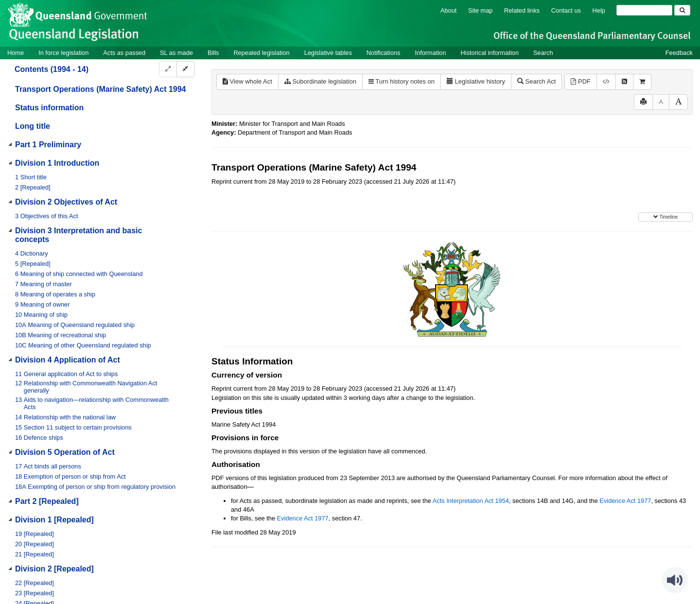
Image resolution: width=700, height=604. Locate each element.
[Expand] (168, 69)
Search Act (536, 81)
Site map (481, 10)
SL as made (176, 53)
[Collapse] (185, 69)
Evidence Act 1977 (625, 501)
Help (599, 10)
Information (431, 53)
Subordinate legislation (320, 81)
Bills (213, 53)
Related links (522, 10)
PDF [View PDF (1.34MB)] (581, 81)
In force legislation (63, 53)
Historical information (490, 53)
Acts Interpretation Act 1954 (471, 501)
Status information (49, 108)
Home (16, 53)
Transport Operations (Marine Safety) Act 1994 (101, 89)
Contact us (566, 10)
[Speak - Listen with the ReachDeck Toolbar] (675, 580)
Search (543, 53)
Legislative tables (328, 53)
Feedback (679, 53)
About (448, 10)
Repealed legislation (261, 53)
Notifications (384, 53)
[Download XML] (606, 82)
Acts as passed (124, 53)
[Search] (644, 10)
